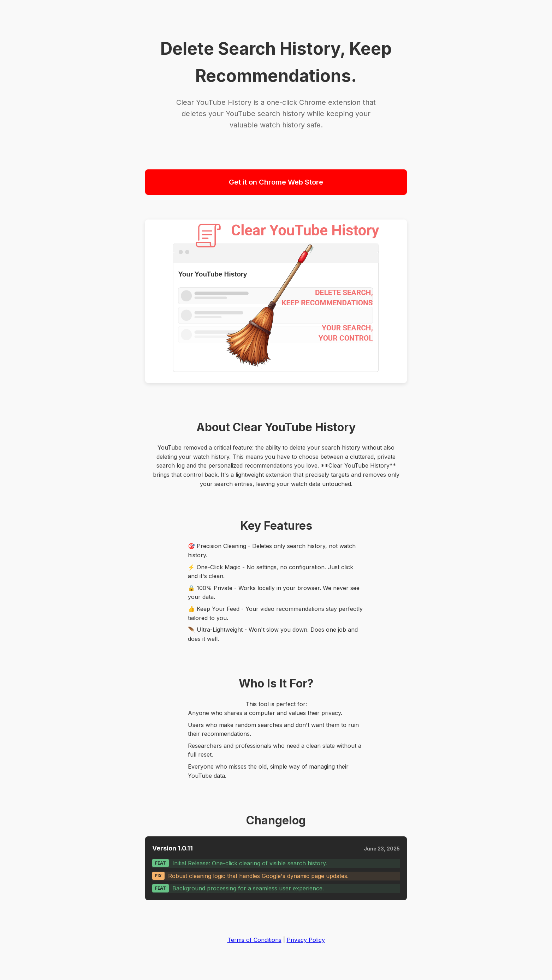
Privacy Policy (306, 940)
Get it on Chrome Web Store (276, 182)
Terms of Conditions (254, 940)
